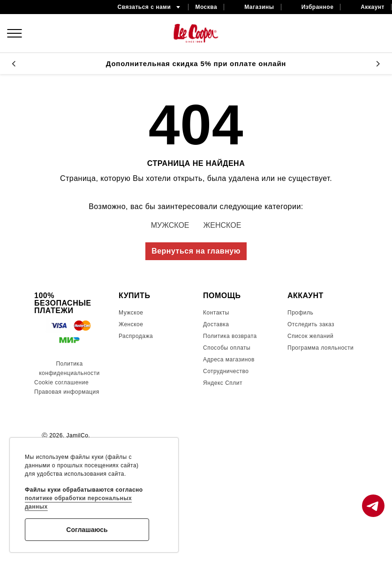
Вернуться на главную (196, 251)
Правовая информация (67, 392)
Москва (206, 7)
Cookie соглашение (61, 382)
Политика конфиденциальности (69, 368)
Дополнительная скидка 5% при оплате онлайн (196, 64)
